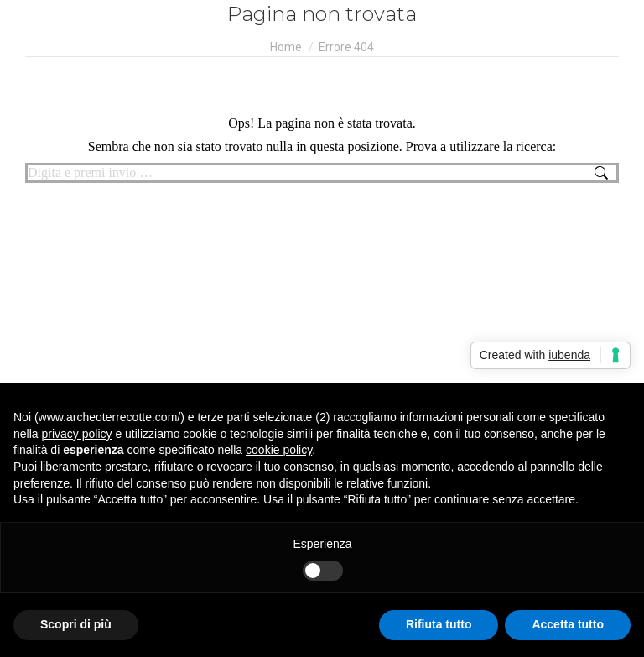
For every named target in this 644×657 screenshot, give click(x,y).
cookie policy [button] (279, 450)
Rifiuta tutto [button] (439, 624)
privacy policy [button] (76, 434)
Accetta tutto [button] (568, 624)
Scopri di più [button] (76, 624)
